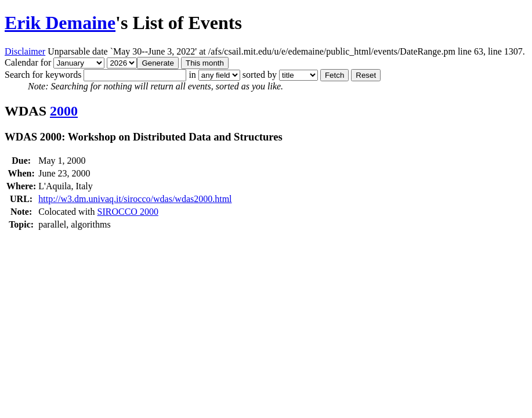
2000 (64, 111)
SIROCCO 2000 (128, 212)
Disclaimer (25, 51)
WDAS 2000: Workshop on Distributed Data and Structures (144, 137)
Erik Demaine (60, 23)
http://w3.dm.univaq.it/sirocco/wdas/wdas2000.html (135, 199)
